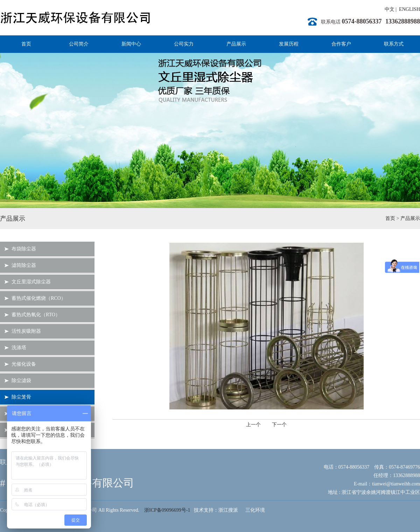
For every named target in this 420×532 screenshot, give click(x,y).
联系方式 (394, 44)
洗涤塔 (19, 348)
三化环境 (255, 510)
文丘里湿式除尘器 (31, 282)
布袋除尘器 (24, 249)
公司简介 (79, 44)
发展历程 (289, 44)
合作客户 (341, 44)
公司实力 (184, 44)
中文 (390, 9)
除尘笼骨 (21, 397)
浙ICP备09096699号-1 (167, 510)
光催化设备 (24, 364)
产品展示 (236, 44)
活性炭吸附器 (26, 331)
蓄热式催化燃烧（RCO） (39, 298)
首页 (26, 44)
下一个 (279, 425)
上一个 (253, 425)
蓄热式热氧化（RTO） (36, 315)
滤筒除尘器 (24, 265)
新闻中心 (131, 44)
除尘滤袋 (21, 381)
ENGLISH (409, 9)
